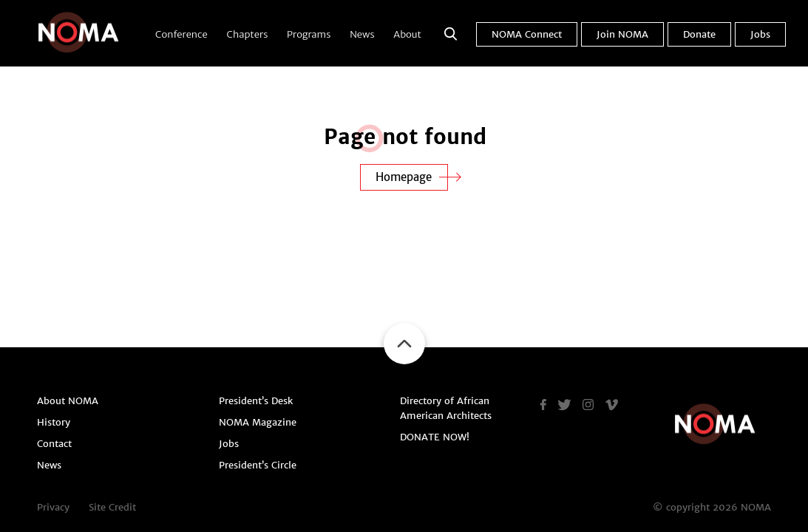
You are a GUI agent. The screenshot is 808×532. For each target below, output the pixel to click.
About (407, 34)
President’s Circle (258, 465)
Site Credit (112, 507)
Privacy (53, 507)
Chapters (248, 34)
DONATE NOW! (435, 437)
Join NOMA (622, 34)
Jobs (760, 34)
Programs (309, 34)
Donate (699, 34)
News (362, 34)
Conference (181, 34)
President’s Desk (256, 401)
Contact (54, 444)
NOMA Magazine (258, 422)
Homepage (404, 177)
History (54, 422)
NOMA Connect (527, 34)
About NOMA (68, 401)
